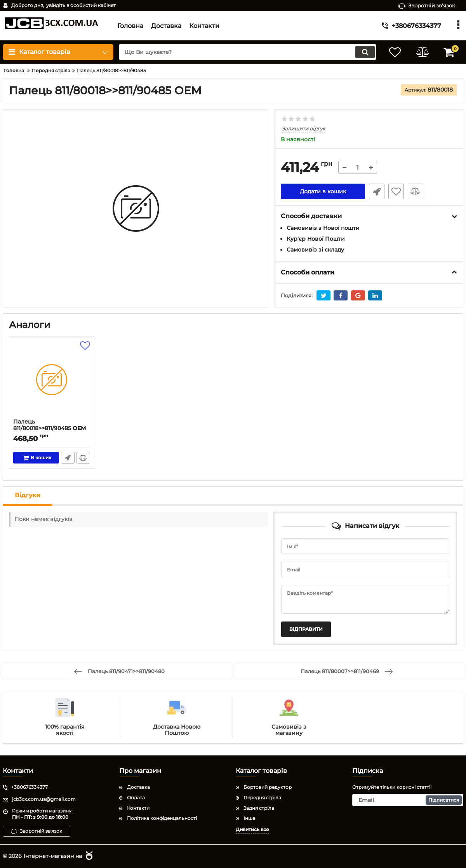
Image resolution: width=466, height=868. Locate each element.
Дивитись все (252, 829)
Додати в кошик (323, 191)
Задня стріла (259, 808)
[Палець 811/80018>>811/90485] (52, 380)
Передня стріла (262, 798)
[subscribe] (408, 800)
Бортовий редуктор (268, 787)
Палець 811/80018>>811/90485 (52, 429)
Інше (249, 818)
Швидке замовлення (377, 191)
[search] (248, 52)
